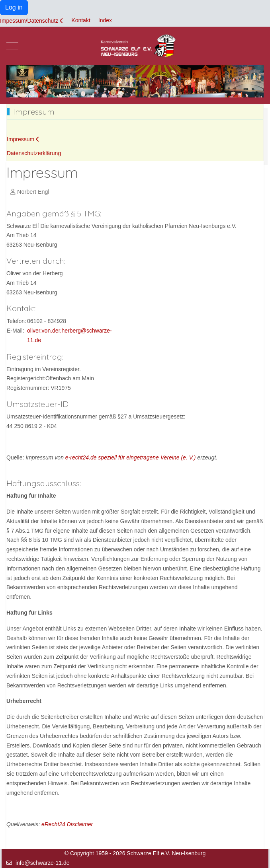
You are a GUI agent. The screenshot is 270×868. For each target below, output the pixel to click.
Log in (14, 7)
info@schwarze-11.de (43, 863)
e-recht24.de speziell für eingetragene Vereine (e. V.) (131, 457)
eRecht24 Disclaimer (67, 824)
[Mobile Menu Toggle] (12, 46)
